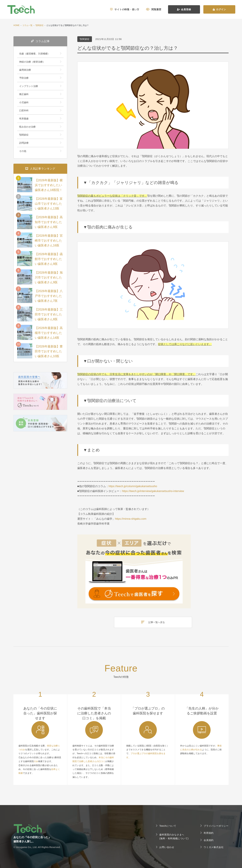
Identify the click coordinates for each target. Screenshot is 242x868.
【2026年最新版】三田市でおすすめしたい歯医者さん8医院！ (49, 317)
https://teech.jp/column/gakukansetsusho (133, 486)
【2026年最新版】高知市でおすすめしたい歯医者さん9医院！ (49, 224)
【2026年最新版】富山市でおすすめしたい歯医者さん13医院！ (49, 206)
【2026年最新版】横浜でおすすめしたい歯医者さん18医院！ (49, 185)
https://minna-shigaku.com (131, 519)
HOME (16, 25)
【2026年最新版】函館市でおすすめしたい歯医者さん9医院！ (49, 261)
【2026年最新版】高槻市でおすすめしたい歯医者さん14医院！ (49, 335)
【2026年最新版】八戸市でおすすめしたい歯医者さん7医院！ (49, 298)
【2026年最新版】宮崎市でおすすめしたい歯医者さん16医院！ (49, 243)
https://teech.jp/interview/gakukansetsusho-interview (153, 491)
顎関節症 (39, 25)
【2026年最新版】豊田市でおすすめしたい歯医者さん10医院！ (49, 354)
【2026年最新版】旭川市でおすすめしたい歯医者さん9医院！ (49, 280)
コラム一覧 (27, 25)
